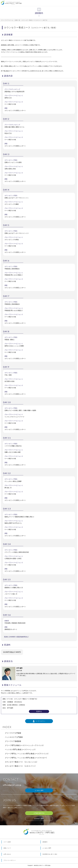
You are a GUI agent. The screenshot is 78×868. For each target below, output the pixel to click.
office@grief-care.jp (12, 785)
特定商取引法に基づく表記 (50, 854)
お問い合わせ (7, 854)
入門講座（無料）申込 (39, 813)
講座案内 (45, 842)
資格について (7, 848)
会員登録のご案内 (39, 819)
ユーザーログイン (39, 721)
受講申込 (39, 711)
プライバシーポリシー (10, 860)
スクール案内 (7, 842)
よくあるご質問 (39, 790)
